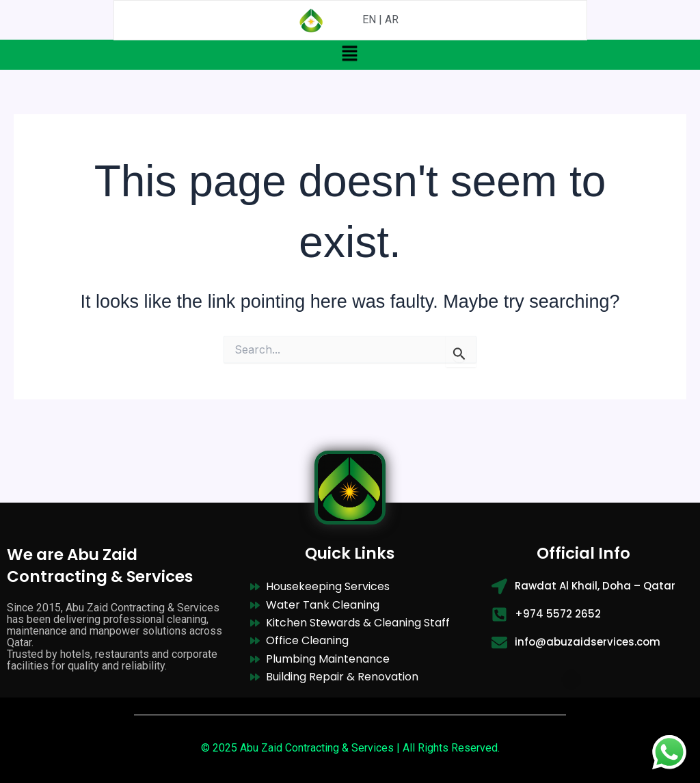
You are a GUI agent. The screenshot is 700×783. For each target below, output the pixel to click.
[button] (350, 53)
